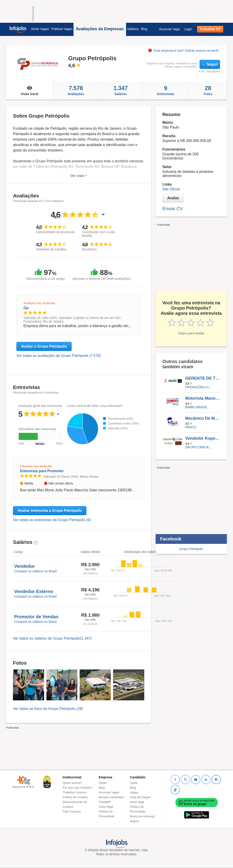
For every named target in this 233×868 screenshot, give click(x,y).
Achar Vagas (40, 29)
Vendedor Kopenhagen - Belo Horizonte (203, 438)
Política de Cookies (75, 797)
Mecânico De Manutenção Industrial (203, 418)
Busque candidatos (111, 797)
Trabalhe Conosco (75, 792)
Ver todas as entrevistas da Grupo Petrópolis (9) (52, 520)
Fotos (208, 90)
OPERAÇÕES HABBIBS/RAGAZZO (199, 387)
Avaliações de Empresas (100, 29)
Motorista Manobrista (203, 398)
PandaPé (105, 802)
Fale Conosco (72, 811)
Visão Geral (29, 90)
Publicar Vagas (62, 29)
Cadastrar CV (210, 29)
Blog (144, 29)
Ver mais (79, 176)
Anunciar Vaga (169, 29)
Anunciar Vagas (109, 792)
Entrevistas (166, 90)
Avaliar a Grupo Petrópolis (44, 346)
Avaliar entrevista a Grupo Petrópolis (50, 511)
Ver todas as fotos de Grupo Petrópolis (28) (48, 709)
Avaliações (76, 90)
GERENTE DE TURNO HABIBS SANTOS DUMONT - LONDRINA (203, 378)
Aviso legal (106, 807)
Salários (133, 29)
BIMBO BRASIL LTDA (199, 407)
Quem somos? (72, 783)
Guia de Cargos (140, 797)
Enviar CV (173, 209)
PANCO (191, 427)
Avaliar (173, 198)
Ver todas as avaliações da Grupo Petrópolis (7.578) (59, 356)
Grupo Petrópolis (191, 549)
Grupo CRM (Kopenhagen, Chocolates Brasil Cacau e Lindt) (199, 447)
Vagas (134, 792)
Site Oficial (171, 189)
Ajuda (103, 783)
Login (188, 29)
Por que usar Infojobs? (77, 788)
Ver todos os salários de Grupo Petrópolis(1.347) (52, 638)
